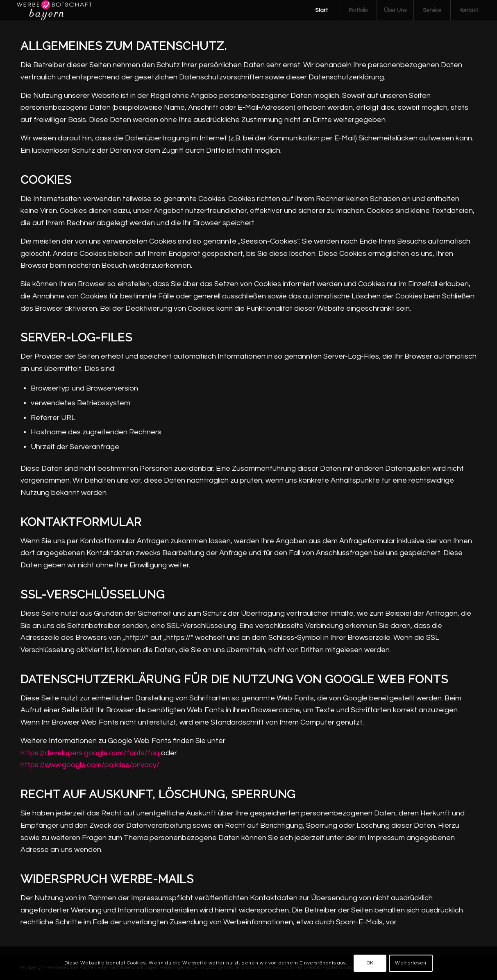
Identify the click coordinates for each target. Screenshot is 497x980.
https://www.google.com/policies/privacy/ (90, 765)
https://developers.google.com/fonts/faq (90, 753)
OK (370, 963)
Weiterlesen (411, 963)
